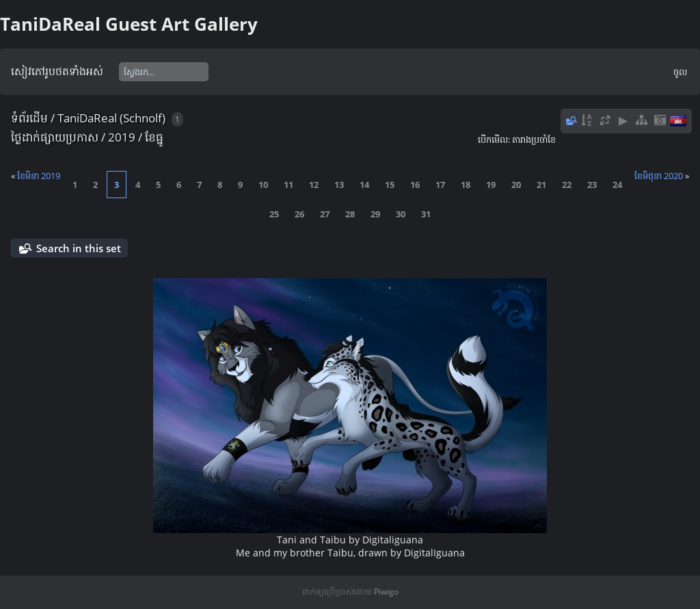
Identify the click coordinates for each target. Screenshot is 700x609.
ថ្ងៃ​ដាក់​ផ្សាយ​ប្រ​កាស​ (55, 137)
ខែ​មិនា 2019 (39, 176)
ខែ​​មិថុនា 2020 (659, 176)
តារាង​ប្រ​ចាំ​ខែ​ (534, 139)
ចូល (680, 72)
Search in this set (79, 248)
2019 (122, 137)
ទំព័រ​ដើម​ (29, 118)
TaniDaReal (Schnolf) (111, 118)
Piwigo (386, 592)
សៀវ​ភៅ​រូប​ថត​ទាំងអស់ (57, 71)
